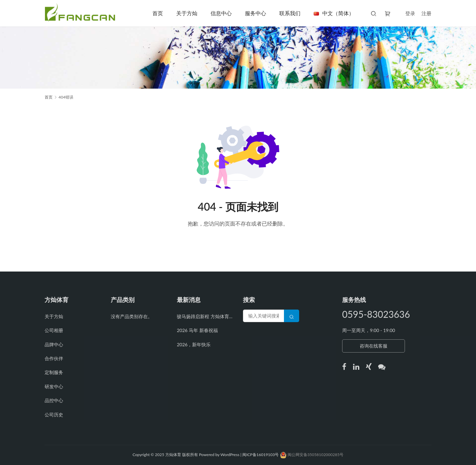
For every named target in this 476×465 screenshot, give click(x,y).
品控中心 (54, 400)
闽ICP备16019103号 (261, 455)
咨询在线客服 (374, 346)
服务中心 (256, 13)
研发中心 (54, 386)
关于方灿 (187, 13)
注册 (426, 13)
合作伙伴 (54, 358)
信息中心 (221, 13)
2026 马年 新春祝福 (197, 330)
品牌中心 (54, 344)
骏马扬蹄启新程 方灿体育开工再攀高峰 (205, 316)
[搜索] (374, 13)
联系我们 (290, 13)
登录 (410, 13)
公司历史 (54, 415)
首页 (158, 13)
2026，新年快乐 (194, 344)
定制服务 (54, 372)
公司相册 (54, 330)
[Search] (292, 316)
